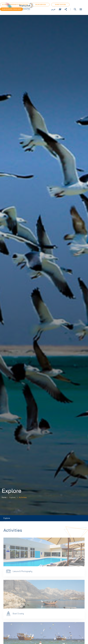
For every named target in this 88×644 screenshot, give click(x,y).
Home (4, 497)
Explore (7, 518)
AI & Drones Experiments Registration (15, 5)
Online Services (41, 5)
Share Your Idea (60, 5)
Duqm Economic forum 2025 (11, 9)
